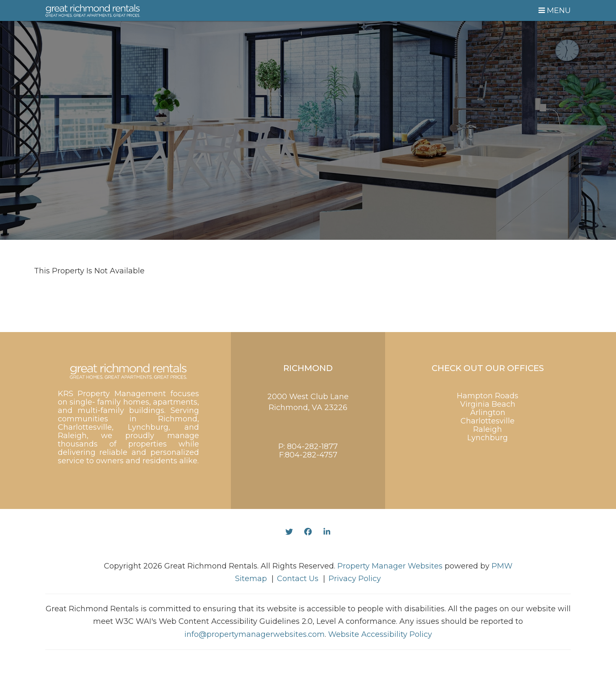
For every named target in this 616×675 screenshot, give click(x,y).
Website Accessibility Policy (380, 634)
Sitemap (251, 579)
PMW (502, 566)
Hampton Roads (488, 396)
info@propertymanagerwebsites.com (255, 634)
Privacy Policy (355, 579)
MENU (555, 10)
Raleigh (488, 429)
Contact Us (298, 579)
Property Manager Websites (390, 566)
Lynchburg (488, 438)
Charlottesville (488, 421)
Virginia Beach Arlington (488, 408)
